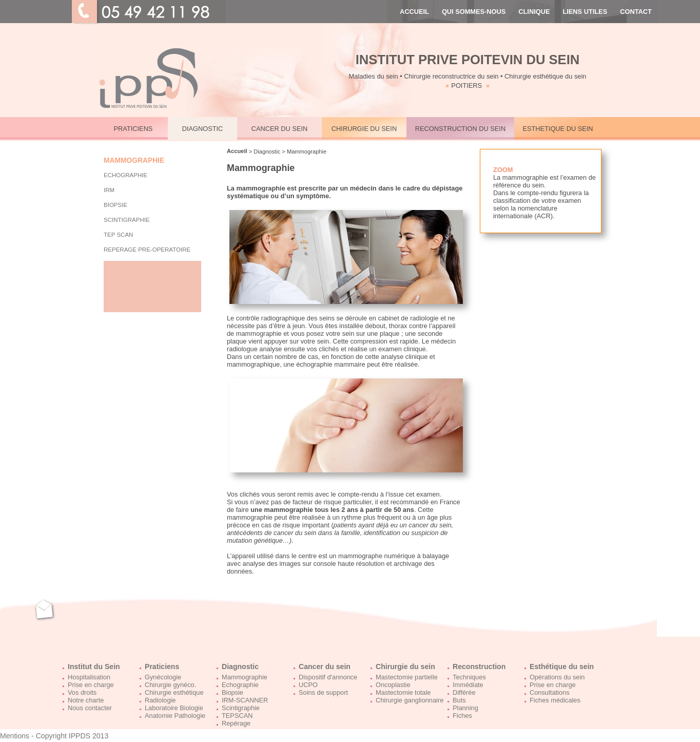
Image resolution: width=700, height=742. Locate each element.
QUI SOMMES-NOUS (474, 12)
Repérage (236, 723)
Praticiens (162, 667)
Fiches (462, 716)
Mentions (15, 736)
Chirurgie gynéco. (170, 685)
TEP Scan (118, 235)
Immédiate (468, 685)
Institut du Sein (94, 667)
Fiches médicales (555, 700)
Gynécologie (163, 677)
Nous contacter (90, 708)
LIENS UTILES (585, 12)
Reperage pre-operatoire (147, 250)
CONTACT (636, 12)
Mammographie (245, 677)
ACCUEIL (414, 12)
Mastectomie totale (403, 692)
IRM (109, 190)
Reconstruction (479, 667)
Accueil (237, 151)
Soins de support (323, 692)
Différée (464, 692)
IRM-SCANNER (245, 700)
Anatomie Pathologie (175, 716)
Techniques (469, 677)
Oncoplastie (393, 685)
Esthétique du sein (562, 667)
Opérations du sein (557, 677)
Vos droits (82, 692)
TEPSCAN (237, 716)
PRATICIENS (133, 129)
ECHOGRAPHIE (125, 175)
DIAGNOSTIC (203, 129)
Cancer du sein (325, 667)
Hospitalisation (89, 677)
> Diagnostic (264, 151)
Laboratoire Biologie (174, 708)
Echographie (240, 685)
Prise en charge (91, 685)
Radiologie (160, 700)
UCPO (308, 685)
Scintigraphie (241, 708)
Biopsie (232, 692)
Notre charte (86, 700)
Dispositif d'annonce (328, 677)
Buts (459, 700)
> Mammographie (303, 151)
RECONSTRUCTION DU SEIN (460, 129)
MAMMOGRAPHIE (134, 160)
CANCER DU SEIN (280, 129)
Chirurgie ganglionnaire (410, 700)
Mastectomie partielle (407, 677)
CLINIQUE (534, 12)
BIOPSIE (115, 205)
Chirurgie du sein (405, 667)
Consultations (550, 692)
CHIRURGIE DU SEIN (364, 129)
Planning (465, 708)
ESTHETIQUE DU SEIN (558, 129)
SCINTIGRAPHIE (127, 220)
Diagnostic (240, 667)
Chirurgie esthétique (174, 692)
